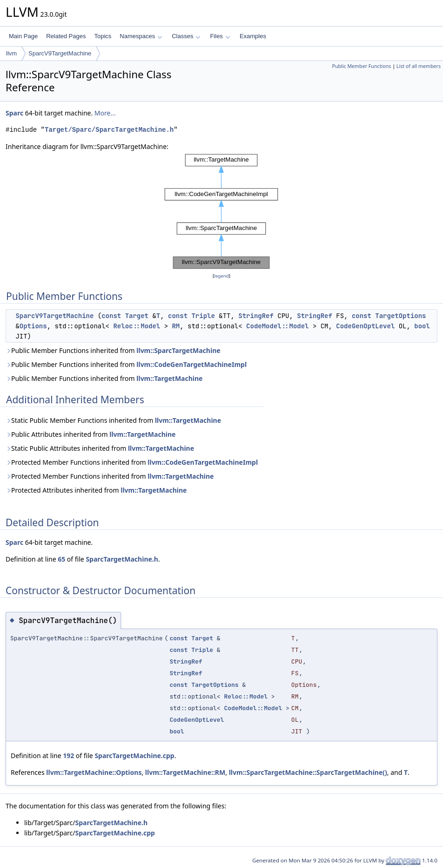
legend (221, 276)
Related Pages (66, 36)
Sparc (14, 113)
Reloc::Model (137, 326)
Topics (103, 36)
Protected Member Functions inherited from (132, 462)
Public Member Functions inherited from (113, 350)
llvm (11, 53)
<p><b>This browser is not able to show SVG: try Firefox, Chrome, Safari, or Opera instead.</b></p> (221, 211)
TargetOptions (400, 316)
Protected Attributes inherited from (96, 490)
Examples (253, 36)
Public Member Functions (361, 66)
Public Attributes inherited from (91, 434)
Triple (203, 316)
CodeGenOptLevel (365, 326)
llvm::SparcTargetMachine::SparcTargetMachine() (308, 772)
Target (137, 316)
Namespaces (141, 36)
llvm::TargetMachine (169, 378)
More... (105, 113)
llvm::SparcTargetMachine (178, 350)
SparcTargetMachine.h (122, 559)
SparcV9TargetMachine (60, 53)
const (111, 316)
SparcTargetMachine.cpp (134, 756)
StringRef (256, 316)
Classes (186, 36)
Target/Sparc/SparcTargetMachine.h (109, 130)
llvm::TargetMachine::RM (185, 772)
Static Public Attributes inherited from (100, 448)
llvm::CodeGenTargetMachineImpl (191, 364)
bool (422, 326)
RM (176, 326)
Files (220, 36)
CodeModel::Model (277, 326)
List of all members (419, 66)
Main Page (23, 36)
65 (61, 559)
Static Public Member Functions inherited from (113, 420)
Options (33, 326)
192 (68, 756)
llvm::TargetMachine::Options (94, 772)
